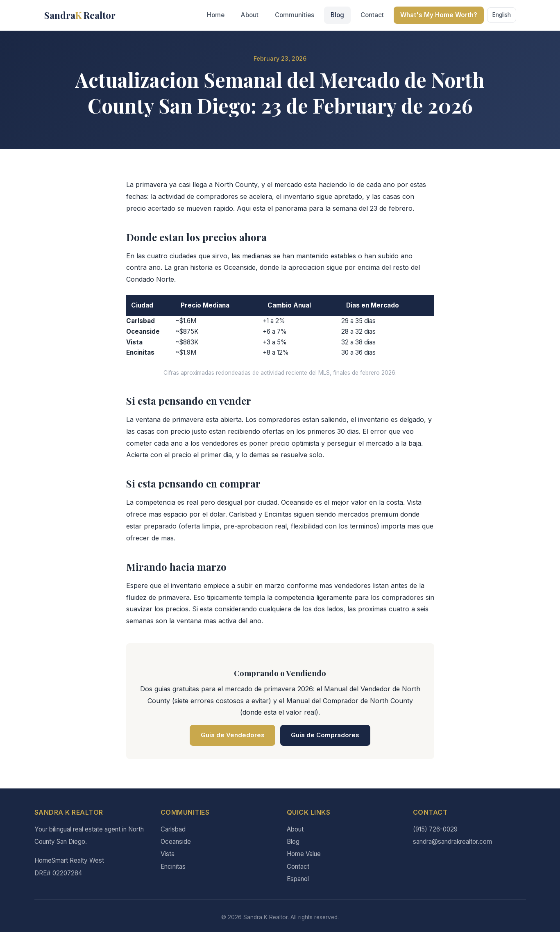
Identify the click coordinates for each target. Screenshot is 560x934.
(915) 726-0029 (435, 831)
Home (216, 15)
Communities (295, 15)
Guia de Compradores (329, 736)
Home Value (304, 856)
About (250, 15)
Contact (372, 15)
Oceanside (176, 844)
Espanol (298, 881)
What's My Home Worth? (439, 15)
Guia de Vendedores (229, 736)
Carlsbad (173, 831)
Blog (337, 15)
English (502, 15)
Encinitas (173, 868)
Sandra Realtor (80, 15)
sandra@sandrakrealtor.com (452, 844)
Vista (168, 856)
